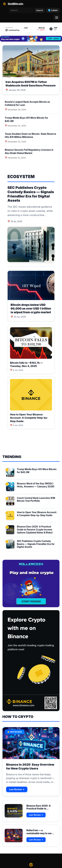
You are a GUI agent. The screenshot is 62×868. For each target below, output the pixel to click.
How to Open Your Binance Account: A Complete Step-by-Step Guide (29, 418)
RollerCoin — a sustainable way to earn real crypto (40, 833)
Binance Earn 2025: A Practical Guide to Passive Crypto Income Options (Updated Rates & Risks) (35, 530)
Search (40, 10)
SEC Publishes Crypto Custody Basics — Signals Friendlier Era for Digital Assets (31, 194)
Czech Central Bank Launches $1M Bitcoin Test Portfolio (36, 500)
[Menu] (57, 18)
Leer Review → (17, 789)
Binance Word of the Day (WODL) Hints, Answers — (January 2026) (36, 485)
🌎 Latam (53, 10)
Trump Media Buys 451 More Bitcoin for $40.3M (37, 471)
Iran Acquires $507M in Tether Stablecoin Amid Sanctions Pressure (31, 84)
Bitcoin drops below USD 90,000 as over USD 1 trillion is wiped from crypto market (31, 309)
